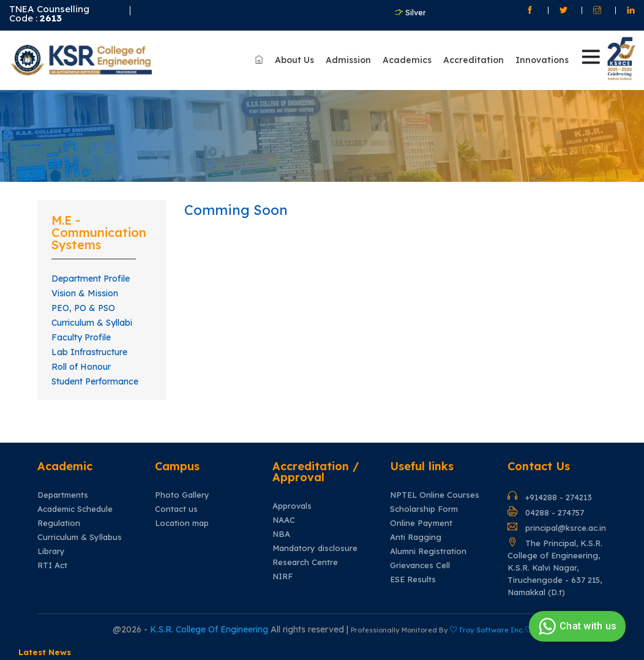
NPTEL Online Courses (435, 495)
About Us (294, 60)
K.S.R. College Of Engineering (210, 629)
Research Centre (305, 562)
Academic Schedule (75, 509)
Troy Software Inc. (491, 630)
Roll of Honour (81, 367)
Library (51, 551)
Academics (407, 60)
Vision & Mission (85, 293)
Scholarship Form (424, 509)
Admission (348, 60)
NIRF (283, 576)
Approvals (292, 506)
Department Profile (91, 279)
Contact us (176, 509)
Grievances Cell (420, 565)
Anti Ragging (416, 537)
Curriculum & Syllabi (92, 323)
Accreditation (474, 60)
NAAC (284, 520)
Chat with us (576, 626)
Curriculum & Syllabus (80, 537)
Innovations (542, 60)
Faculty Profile (81, 337)
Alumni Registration (428, 551)
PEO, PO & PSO (83, 308)
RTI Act (52, 565)
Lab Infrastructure (89, 352)
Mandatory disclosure (315, 548)
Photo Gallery (182, 495)
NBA (281, 534)
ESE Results (413, 579)
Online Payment (421, 523)
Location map (182, 523)
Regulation (59, 523)
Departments (63, 495)
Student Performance (95, 381)
